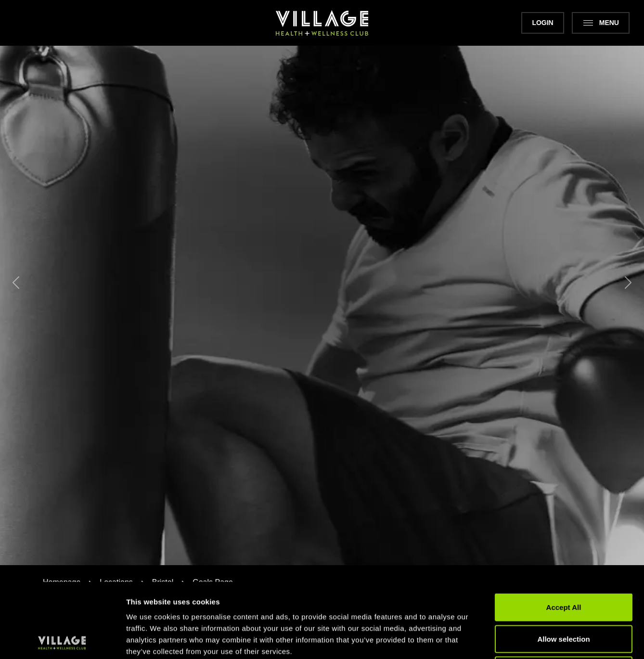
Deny (564, 596)
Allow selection (563, 564)
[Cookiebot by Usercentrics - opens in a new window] (62, 640)
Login (542, 23)
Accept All (564, 533)
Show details (505, 640)
